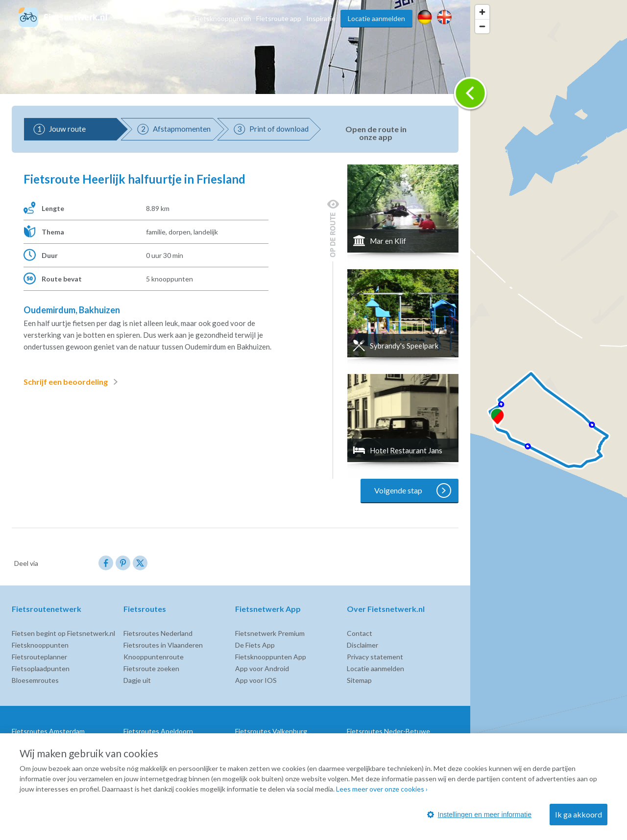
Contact (360, 633)
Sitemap (359, 680)
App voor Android (262, 668)
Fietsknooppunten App (271, 657)
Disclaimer (362, 645)
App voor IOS (256, 680)
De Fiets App (255, 645)
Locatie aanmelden (376, 18)
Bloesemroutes (35, 680)
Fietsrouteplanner (39, 657)
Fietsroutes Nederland (158, 633)
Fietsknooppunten (223, 18)
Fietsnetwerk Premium (270, 633)
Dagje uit (137, 680)
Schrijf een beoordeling (72, 382)
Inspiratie (321, 18)
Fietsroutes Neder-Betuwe (388, 731)
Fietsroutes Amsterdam (48, 731)
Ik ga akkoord (579, 814)
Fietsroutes (172, 18)
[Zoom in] (482, 12)
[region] (549, 420)
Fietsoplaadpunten (41, 668)
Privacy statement (375, 657)
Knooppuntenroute (154, 657)
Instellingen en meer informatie (479, 815)
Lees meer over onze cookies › (382, 789)
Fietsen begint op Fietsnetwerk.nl (63, 633)
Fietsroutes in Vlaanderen (163, 645)
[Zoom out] (482, 26)
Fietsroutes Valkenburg (271, 731)
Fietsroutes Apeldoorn (158, 731)
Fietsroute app (279, 18)
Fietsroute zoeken (151, 668)
